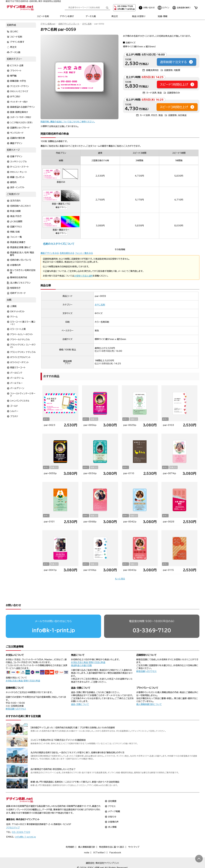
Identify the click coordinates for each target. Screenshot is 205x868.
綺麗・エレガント (17, 177)
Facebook (115, 841)
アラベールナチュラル (20, 340)
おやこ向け (15, 97)
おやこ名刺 (87, 24)
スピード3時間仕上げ (177, 107)
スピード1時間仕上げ (177, 84)
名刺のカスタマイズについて (59, 244)
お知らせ (112, 805)
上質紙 (13, 306)
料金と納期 (15, 211)
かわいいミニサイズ (19, 91)
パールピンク (16, 373)
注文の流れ (15, 201)
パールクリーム (17, 378)
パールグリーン (17, 388)
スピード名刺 (43, 16)
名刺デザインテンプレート (69, 24)
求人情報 (112, 815)
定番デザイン (16, 156)
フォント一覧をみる (84, 253)
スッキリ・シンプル (18, 162)
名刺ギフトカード (18, 293)
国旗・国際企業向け (19, 112)
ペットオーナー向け (19, 102)
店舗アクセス (16, 227)
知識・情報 (163, 16)
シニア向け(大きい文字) (21, 123)
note (87, 841)
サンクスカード (17, 133)
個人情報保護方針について (149, 693)
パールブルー (16, 383)
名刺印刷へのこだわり (20, 206)
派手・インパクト (17, 188)
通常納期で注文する (177, 62)
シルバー (14, 411)
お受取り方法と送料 (83, 276)
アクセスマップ (13, 816)
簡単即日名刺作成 (19, 278)
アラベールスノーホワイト (22, 334)
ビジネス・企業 (17, 66)
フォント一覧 (16, 237)
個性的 (13, 182)
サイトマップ (134, 835)
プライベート (16, 71)
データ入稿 (91, 16)
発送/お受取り (139, 16)
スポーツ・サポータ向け (21, 117)
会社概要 (112, 789)
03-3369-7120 (152, 619)
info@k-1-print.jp (126, 9)
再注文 (115, 16)
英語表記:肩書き (18, 242)
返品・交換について (80, 693)
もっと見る (120, 579)
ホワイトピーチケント (20, 363)
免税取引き (15, 288)
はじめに (14, 32)
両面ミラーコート (18, 368)
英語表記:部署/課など (20, 247)
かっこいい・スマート (20, 167)
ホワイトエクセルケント (20, 357)
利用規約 (70, 835)
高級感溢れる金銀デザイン (22, 107)
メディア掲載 (114, 800)
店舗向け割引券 (17, 138)
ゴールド (14, 406)
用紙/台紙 (15, 232)
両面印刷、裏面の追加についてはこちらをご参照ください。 (68, 122)
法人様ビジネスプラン (20, 283)
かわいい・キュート (19, 172)
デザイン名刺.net (48, 24)
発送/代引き (16, 216)
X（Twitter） (99, 841)
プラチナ (14, 416)
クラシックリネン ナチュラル (23, 352)
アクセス (112, 795)
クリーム (14, 317)
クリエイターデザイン (20, 86)
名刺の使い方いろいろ (21, 260)
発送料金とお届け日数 (81, 654)
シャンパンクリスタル (20, 401)
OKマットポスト (17, 312)
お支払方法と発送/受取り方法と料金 (23, 669)
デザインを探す (67, 16)
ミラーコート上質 (18, 329)
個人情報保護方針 (87, 835)
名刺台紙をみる (67, 253)
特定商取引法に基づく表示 (112, 835)
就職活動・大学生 (18, 81)
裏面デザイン (61, 207)
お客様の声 (15, 265)
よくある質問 (16, 222)
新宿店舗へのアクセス (146, 660)
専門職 (13, 76)
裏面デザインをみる (50, 253)
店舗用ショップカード (20, 128)
